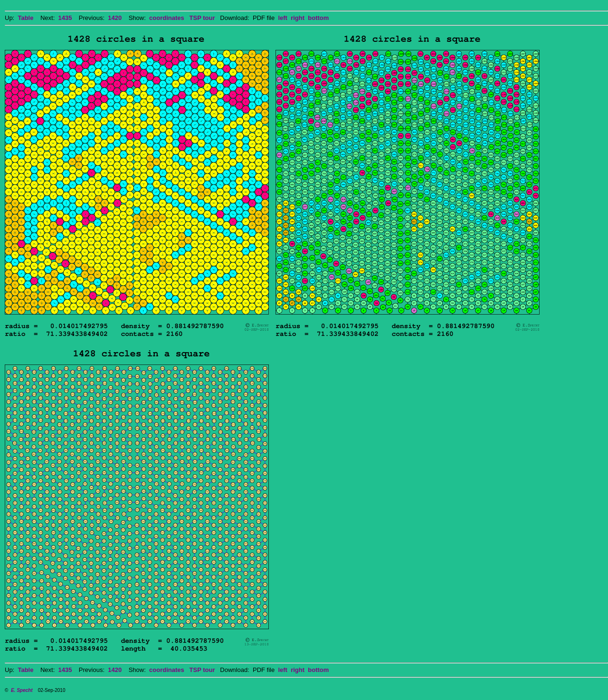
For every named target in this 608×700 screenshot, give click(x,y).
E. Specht (22, 690)
